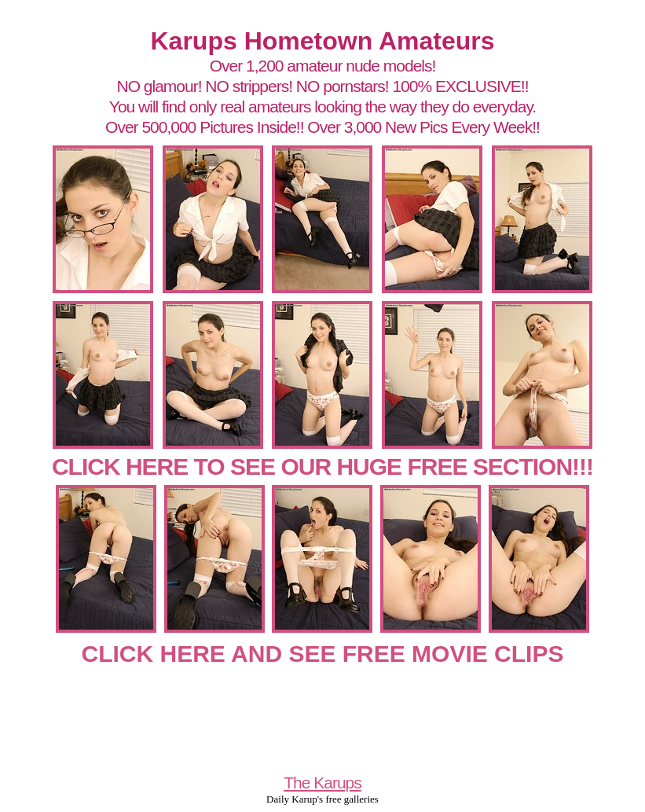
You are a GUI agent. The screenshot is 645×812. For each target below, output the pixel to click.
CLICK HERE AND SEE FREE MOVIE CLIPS (323, 654)
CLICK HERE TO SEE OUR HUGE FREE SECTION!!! (322, 467)
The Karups (322, 783)
